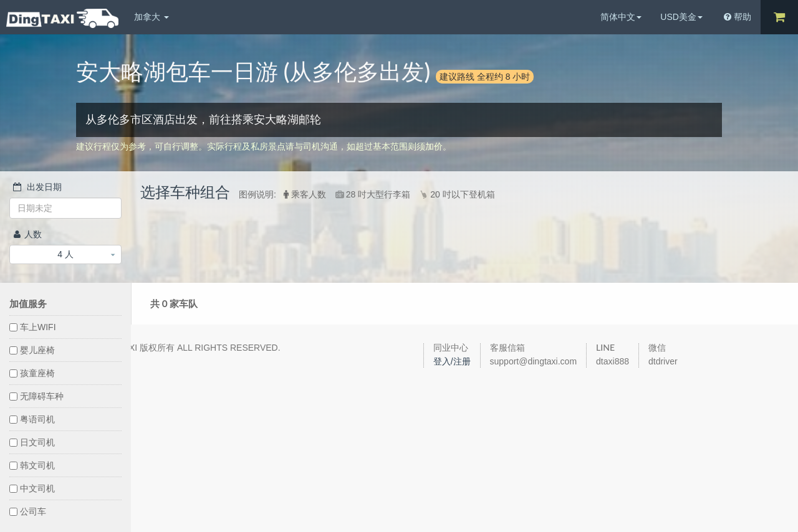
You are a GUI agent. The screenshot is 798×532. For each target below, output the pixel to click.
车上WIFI (33, 327)
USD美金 (681, 17)
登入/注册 (452, 361)
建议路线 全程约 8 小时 (485, 76)
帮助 (738, 17)
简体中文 (621, 17)
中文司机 (32, 488)
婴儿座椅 (32, 350)
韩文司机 (32, 465)
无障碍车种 (36, 396)
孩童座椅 (32, 373)
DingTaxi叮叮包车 (62, 18)
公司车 (28, 511)
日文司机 (32, 442)
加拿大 (151, 17)
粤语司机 (32, 419)
